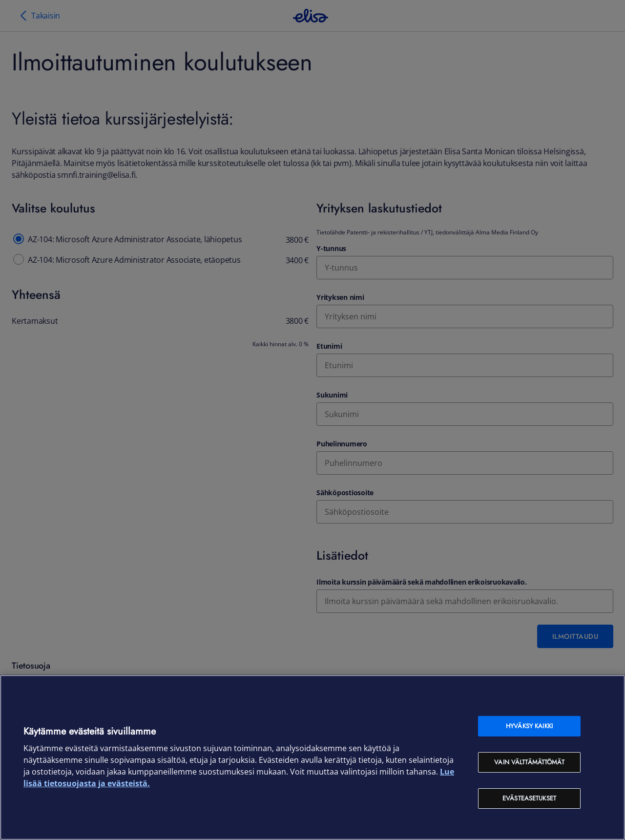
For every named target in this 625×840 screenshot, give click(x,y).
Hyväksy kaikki (529, 726)
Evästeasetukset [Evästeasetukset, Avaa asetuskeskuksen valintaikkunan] (529, 798)
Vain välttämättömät (529, 762)
